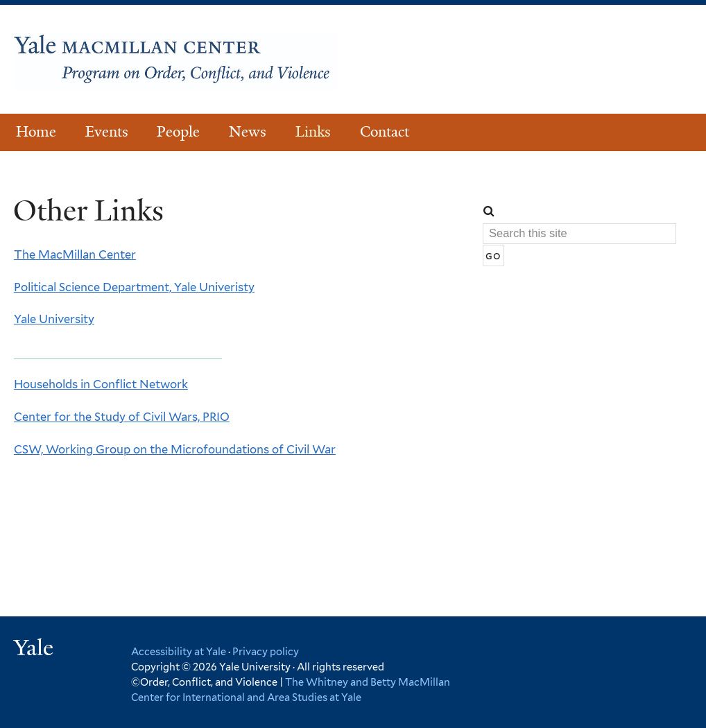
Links (313, 132)
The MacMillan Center (75, 254)
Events (107, 132)
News (248, 132)
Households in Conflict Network (101, 384)
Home (36, 132)
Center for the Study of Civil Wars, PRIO (122, 417)
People (178, 132)
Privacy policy (266, 651)
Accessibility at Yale (179, 651)
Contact (385, 132)
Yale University (54, 319)
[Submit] (493, 256)
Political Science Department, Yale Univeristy (134, 287)
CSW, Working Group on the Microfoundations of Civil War (175, 449)
